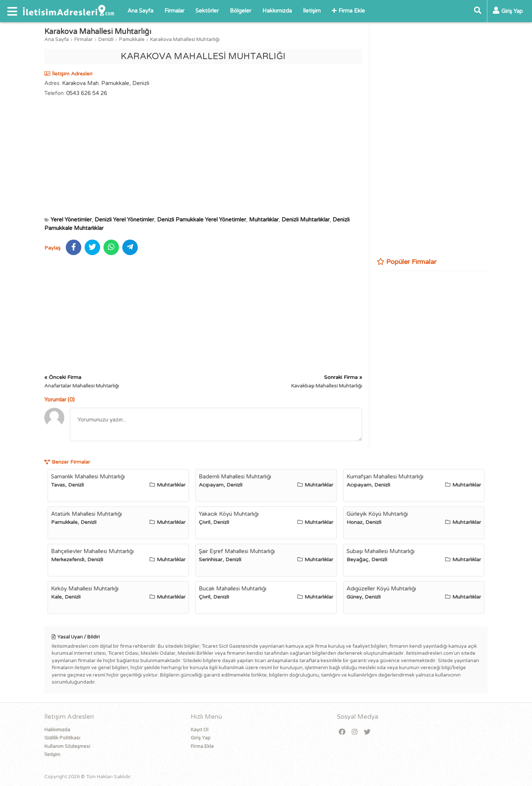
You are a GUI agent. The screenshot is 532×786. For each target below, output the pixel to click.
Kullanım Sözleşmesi (67, 746)
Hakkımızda (277, 11)
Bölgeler (241, 11)
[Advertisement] (203, 156)
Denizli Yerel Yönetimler (124, 220)
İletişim (312, 11)
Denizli (106, 40)
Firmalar (174, 11)
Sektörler (207, 11)
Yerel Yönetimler (71, 220)
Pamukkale (132, 40)
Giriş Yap (201, 738)
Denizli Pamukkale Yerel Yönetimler (202, 220)
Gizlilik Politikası (62, 738)
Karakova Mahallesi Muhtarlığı (185, 40)
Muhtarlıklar (264, 220)
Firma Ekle (348, 11)
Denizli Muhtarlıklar (306, 220)
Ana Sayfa (140, 11)
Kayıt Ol (199, 730)
